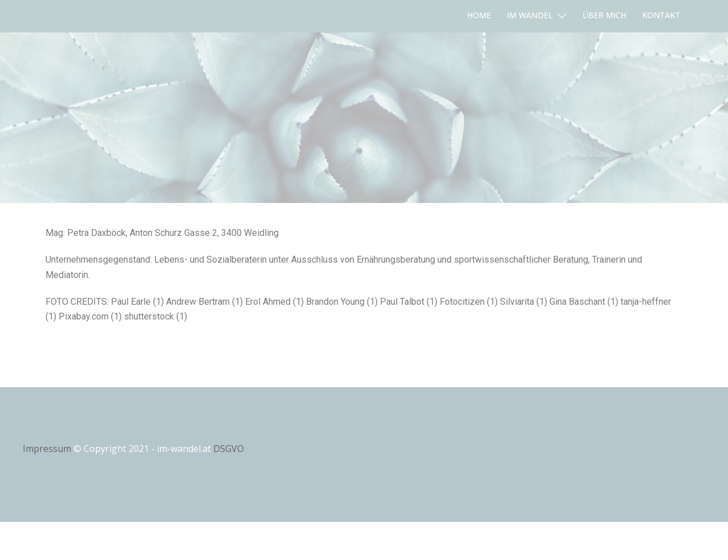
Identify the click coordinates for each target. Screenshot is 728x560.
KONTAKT (661, 15)
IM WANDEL (530, 15)
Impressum (47, 449)
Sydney (162, 541)
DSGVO (229, 449)
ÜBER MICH (604, 15)
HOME (479, 15)
